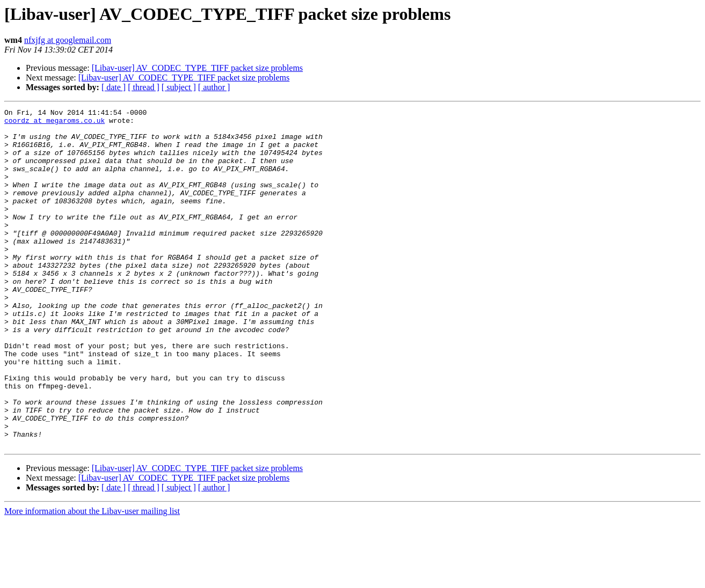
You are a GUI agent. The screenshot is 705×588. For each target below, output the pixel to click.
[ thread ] (144, 87)
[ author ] (214, 87)
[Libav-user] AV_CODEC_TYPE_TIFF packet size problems (197, 68)
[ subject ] (179, 87)
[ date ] (114, 87)
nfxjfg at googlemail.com (68, 40)
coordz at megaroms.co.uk (54, 123)
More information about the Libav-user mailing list (92, 579)
